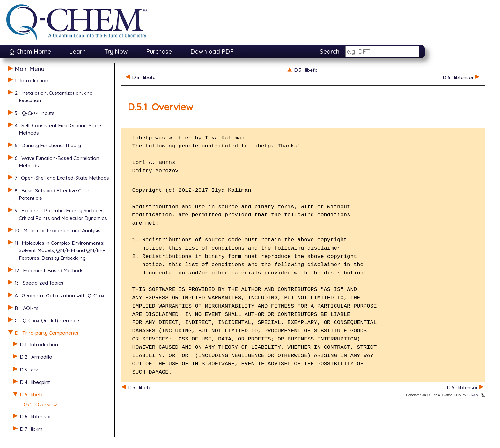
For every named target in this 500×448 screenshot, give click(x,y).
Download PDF (212, 51)
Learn (77, 51)
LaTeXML (476, 395)
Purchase (159, 51)
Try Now (116, 51)
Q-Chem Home (30, 51)
